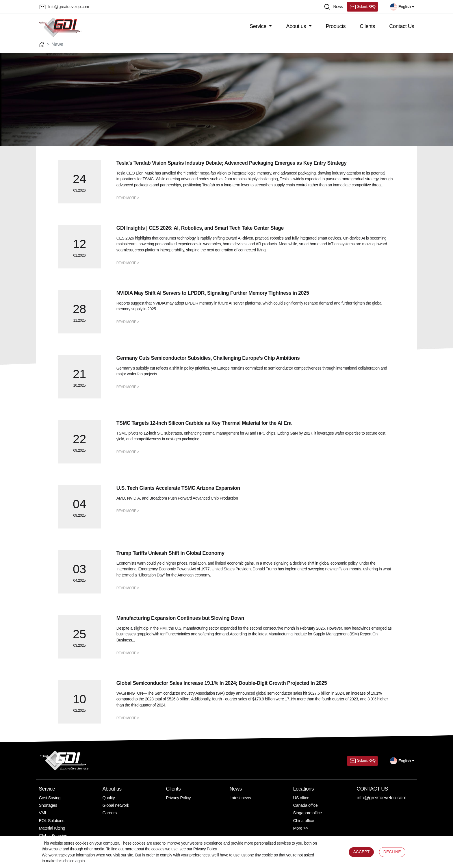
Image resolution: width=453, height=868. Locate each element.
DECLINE (392, 852)
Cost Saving (50, 798)
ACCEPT (361, 852)
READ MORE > (128, 198)
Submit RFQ (362, 7)
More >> (301, 828)
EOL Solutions (52, 821)
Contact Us (402, 26)
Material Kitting (52, 828)
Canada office (306, 805)
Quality (109, 798)
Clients (367, 26)
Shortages (48, 805)
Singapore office (308, 813)
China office (304, 821)
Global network (116, 805)
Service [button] (259, 26)
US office (301, 798)
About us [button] (297, 26)
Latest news (240, 798)
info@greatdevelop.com (382, 798)
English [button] (400, 7)
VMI (43, 813)
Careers (110, 813)
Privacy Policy (179, 798)
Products (336, 26)
